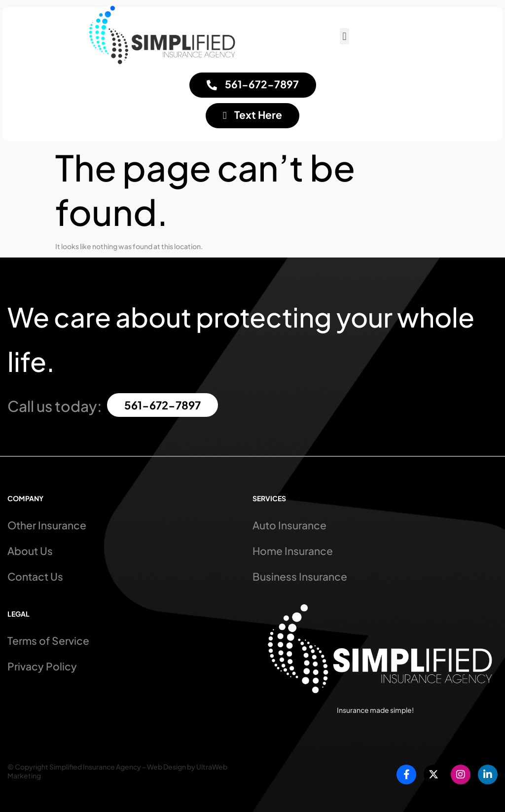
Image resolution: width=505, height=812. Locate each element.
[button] (344, 36)
